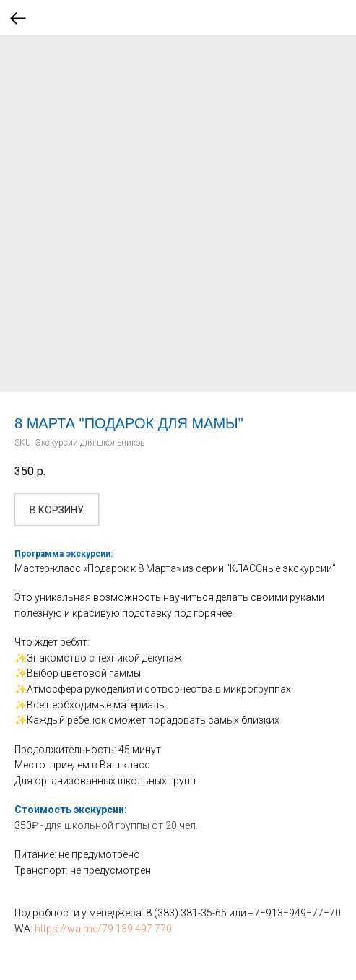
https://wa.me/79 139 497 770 (103, 929)
